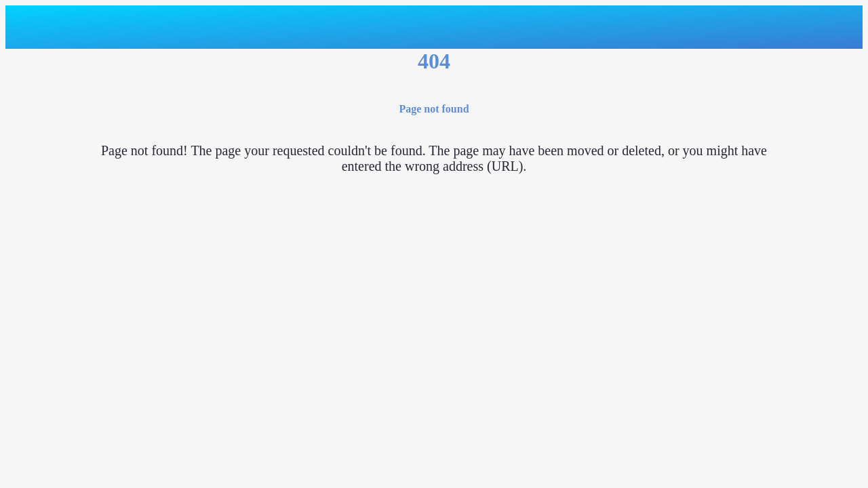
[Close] (27, 27)
